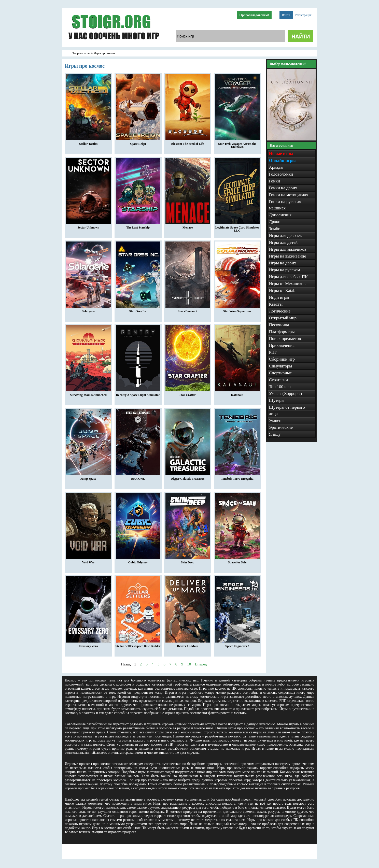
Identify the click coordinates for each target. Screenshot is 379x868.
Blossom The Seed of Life (188, 143)
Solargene (88, 310)
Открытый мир (283, 318)
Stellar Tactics (88, 143)
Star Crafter (188, 394)
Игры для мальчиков (288, 249)
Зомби (275, 229)
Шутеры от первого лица (287, 410)
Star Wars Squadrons (237, 310)
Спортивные (280, 373)
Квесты (276, 304)
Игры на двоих (283, 263)
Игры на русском (285, 270)
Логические (280, 311)
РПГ (273, 352)
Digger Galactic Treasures (188, 477)
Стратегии (279, 380)
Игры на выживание (288, 256)
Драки (275, 222)
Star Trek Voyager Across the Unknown (237, 144)
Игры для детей (283, 242)
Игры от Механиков (287, 284)
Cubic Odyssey (138, 561)
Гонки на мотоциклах (289, 195)
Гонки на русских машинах (285, 205)
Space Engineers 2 (237, 645)
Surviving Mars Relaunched (88, 394)
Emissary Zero (88, 645)
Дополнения (280, 215)
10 (189, 664)
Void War (88, 561)
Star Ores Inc (138, 310)
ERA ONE (138, 477)
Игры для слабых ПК (289, 277)
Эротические (281, 427)
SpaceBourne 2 (188, 310)
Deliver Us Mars (188, 645)
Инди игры (279, 297)
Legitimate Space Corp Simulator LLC (237, 228)
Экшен (275, 421)
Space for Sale (237, 561)
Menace (188, 226)
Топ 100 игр (280, 387)
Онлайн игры (282, 160)
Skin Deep (188, 561)
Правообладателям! (254, 15)
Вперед (201, 664)
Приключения (282, 345)
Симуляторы (281, 366)
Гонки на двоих (283, 188)
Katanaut (237, 394)
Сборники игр (282, 359)
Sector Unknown (88, 226)
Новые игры (281, 154)
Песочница (279, 325)
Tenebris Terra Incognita (237, 477)
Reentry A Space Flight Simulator (138, 394)
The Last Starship (138, 226)
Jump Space (88, 477)
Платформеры (282, 332)
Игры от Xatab (282, 290)
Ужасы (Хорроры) (286, 394)
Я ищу (275, 434)
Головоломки (281, 174)
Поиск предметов (285, 339)
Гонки (275, 181)
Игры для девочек (285, 236)
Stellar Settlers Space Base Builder (138, 645)
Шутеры (277, 400)
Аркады (276, 167)
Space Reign (138, 143)
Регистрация (303, 15)
